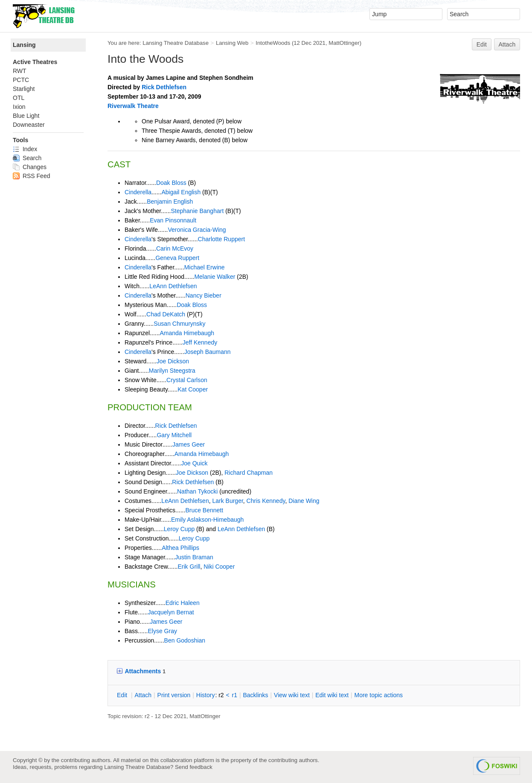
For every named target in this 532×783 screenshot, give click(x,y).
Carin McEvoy (175, 248)
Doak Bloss (171, 183)
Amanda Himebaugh (187, 333)
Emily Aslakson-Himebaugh (207, 520)
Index (25, 149)
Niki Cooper (219, 567)
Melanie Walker (215, 277)
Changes (30, 167)
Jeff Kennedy (200, 342)
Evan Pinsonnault (173, 220)
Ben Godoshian (185, 640)
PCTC (21, 80)
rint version (174, 695)
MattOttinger (344, 43)
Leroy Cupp (179, 529)
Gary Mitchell (174, 435)
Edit (482, 44)
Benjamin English (170, 202)
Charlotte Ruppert (222, 239)
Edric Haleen (183, 603)
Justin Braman (194, 557)
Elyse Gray (162, 631)
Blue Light (26, 116)
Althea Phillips (180, 548)
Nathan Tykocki (197, 491)
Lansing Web (232, 43)
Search (27, 158)
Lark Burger (227, 501)
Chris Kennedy (266, 501)
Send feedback (194, 767)
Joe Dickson (173, 361)
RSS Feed (31, 176)
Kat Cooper (193, 389)
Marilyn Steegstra (172, 371)
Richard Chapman (249, 473)
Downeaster (29, 125)
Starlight (24, 89)
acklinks (255, 695)
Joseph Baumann (208, 352)
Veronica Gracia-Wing (197, 230)
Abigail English (181, 192)
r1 (235, 695)
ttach (143, 695)
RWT (20, 71)
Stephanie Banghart (198, 211)
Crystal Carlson (187, 380)
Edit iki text (332, 695)
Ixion (19, 107)
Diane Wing (304, 501)
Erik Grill (189, 567)
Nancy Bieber (203, 295)
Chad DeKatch (166, 314)
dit (123, 695)
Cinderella (138, 192)
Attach (507, 44)
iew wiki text (292, 695)
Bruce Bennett (204, 510)
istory (206, 695)
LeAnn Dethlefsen (173, 286)
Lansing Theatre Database (176, 43)
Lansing (24, 45)
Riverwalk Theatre (133, 106)
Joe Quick (194, 463)
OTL (19, 98)
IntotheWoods (273, 43)
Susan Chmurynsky (179, 324)
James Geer (189, 444)
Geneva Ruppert (177, 258)
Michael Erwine (205, 267)
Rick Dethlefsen (164, 87)
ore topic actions (378, 695)
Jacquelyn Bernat (171, 612)
